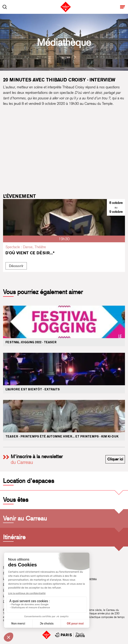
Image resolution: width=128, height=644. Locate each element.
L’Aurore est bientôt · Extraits (33, 389)
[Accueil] (47, 635)
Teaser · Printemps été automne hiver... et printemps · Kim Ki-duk (62, 436)
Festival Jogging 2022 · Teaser (31, 342)
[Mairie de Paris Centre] (70, 635)
